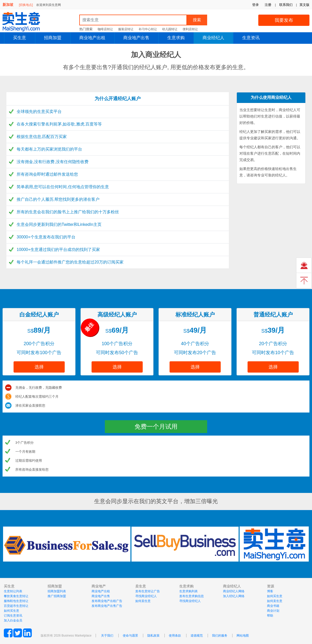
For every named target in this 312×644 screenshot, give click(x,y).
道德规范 (197, 636)
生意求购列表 (188, 591)
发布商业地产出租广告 (107, 601)
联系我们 (286, 5)
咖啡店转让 (105, 29)
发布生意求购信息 (192, 596)
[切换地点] (26, 5)
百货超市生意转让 (16, 606)
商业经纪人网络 (234, 591)
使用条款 (175, 636)
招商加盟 (53, 38)
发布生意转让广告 (148, 591)
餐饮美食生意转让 (16, 596)
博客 (270, 591)
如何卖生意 (143, 601)
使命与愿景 (130, 636)
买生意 (20, 38)
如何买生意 (12, 611)
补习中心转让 (148, 29)
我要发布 (284, 20)
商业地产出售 (136, 38)
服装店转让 (126, 29)
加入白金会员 (13, 620)
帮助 (270, 616)
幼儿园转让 (170, 29)
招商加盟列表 (57, 591)
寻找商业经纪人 (146, 596)
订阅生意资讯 (13, 616)
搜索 (197, 20)
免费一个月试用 (156, 426)
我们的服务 (220, 636)
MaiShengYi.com (26, 22)
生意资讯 (251, 38)
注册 (268, 5)
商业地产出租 (92, 38)
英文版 (304, 5)
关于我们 (107, 636)
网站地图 (243, 636)
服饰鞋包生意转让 (16, 601)
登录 (255, 5)
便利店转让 (190, 29)
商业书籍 (273, 606)
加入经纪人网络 (234, 596)
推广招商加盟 (57, 596)
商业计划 (273, 611)
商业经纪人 (213, 38)
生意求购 (176, 38)
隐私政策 (153, 636)
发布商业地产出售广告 (107, 606)
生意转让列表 (13, 591)
